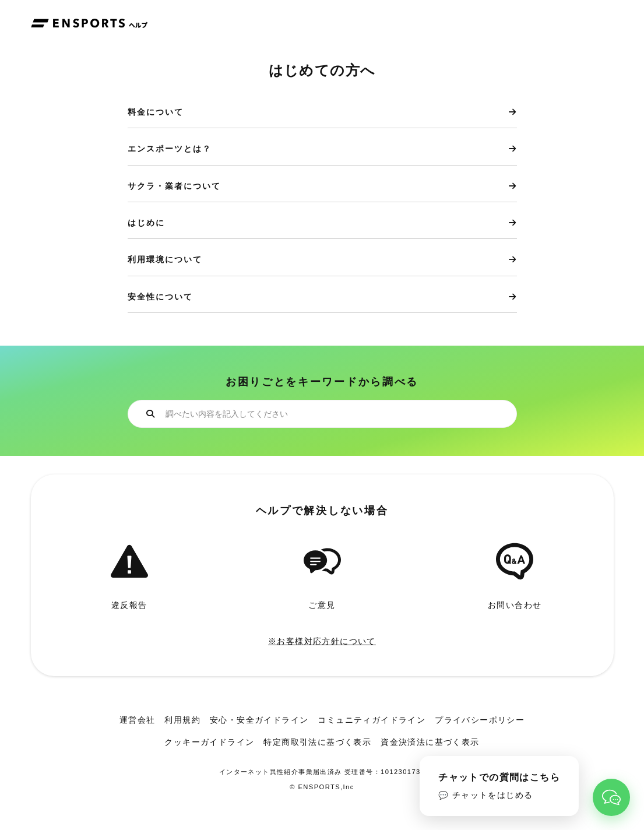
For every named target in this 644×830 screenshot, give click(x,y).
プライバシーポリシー (480, 720)
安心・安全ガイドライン (259, 720)
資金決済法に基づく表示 (430, 742)
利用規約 (182, 720)
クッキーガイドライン (209, 742)
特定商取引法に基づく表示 (317, 742)
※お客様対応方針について (322, 641)
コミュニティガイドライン (372, 720)
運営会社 (138, 720)
